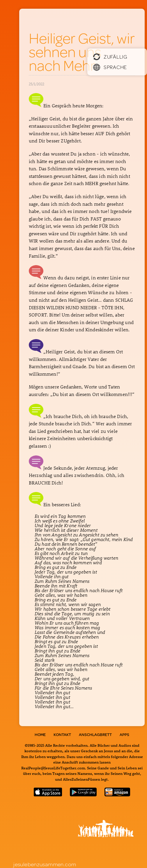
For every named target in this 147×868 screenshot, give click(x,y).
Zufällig (110, 57)
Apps (124, 735)
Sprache (110, 67)
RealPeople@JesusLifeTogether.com (53, 768)
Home (40, 735)
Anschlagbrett (95, 735)
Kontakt (62, 735)
